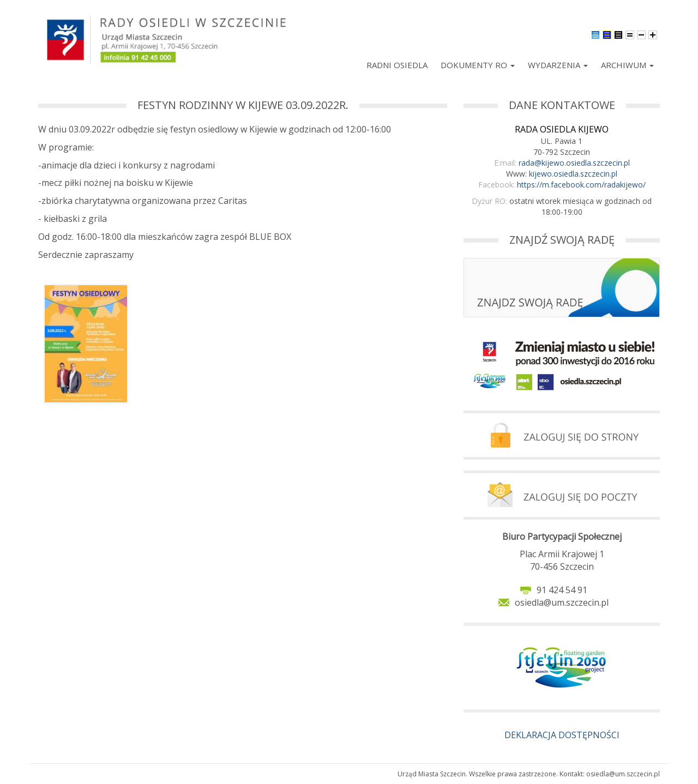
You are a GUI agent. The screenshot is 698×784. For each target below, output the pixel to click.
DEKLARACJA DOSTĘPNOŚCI (562, 735)
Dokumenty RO (478, 65)
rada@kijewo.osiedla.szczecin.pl (574, 163)
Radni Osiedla (397, 65)
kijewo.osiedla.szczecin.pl (573, 174)
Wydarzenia (558, 65)
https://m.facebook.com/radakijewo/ (581, 185)
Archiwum (627, 65)
